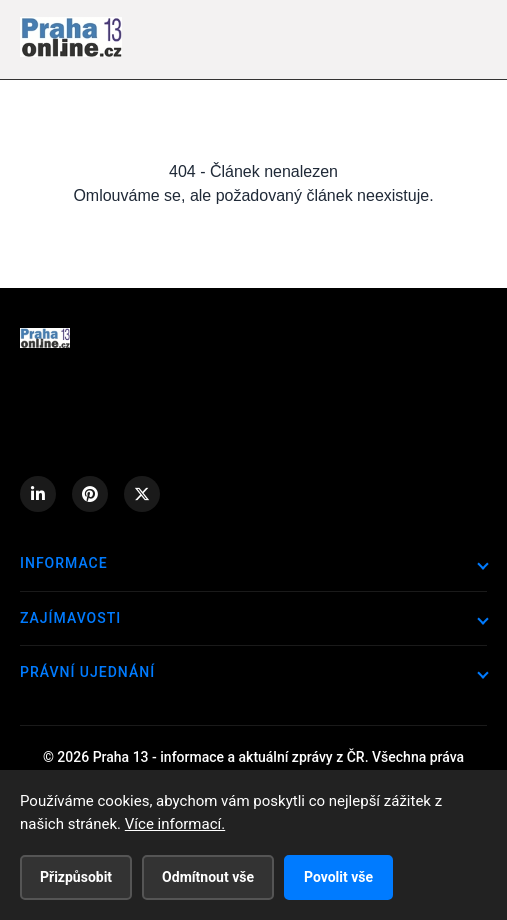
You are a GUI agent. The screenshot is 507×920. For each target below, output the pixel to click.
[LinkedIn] (38, 494)
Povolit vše (338, 877)
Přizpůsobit (76, 877)
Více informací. (175, 824)
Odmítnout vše (208, 877)
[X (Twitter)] (142, 494)
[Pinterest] (90, 494)
